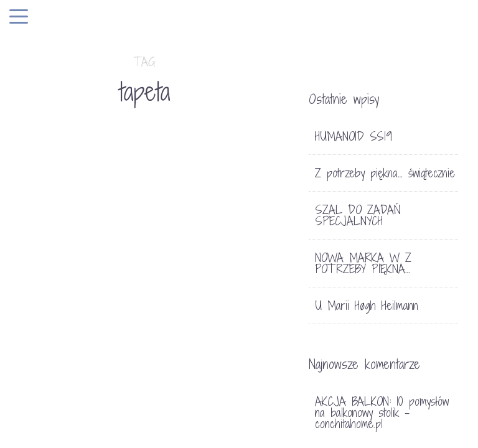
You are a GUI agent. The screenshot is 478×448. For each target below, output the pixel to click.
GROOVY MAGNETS (201, 291)
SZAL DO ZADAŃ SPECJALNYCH (358, 215)
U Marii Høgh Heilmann (367, 306)
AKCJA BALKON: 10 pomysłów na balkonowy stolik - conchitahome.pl (382, 413)
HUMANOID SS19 (354, 136)
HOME (45, 257)
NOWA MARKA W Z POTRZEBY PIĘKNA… (363, 263)
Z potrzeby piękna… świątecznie (385, 173)
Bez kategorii (203, 257)
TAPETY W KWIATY (63, 309)
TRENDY (81, 257)
